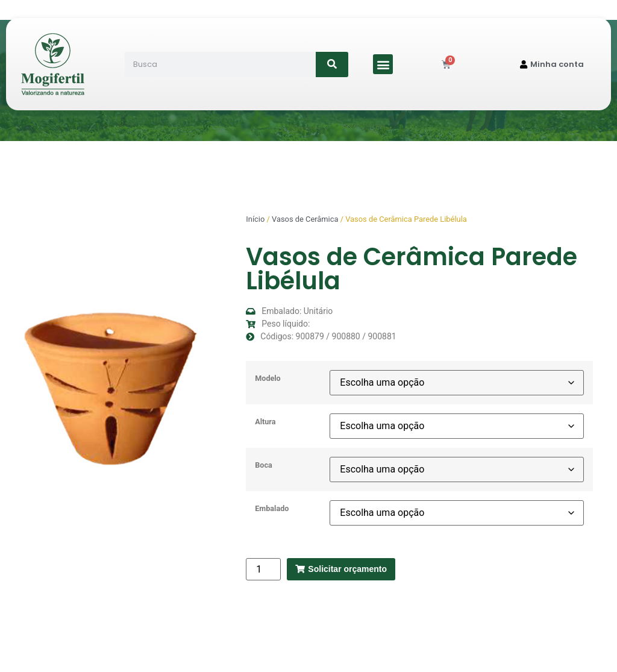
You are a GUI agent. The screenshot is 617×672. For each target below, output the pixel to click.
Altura (265, 422)
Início (255, 219)
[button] (383, 64)
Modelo (268, 379)
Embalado (272, 509)
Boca (263, 466)
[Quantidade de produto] (263, 569)
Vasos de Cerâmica (305, 219)
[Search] (332, 64)
